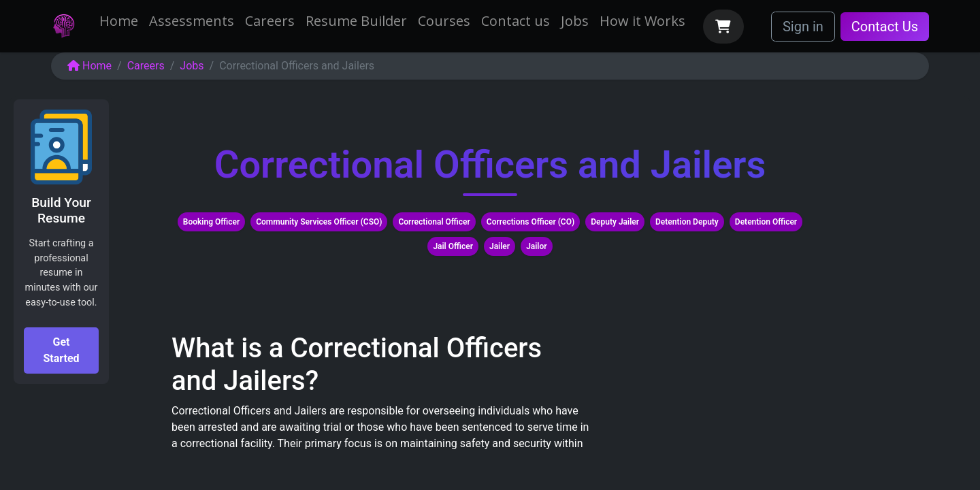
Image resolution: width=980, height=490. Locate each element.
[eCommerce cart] (723, 27)
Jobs (192, 66)
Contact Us (885, 27)
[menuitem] (119, 21)
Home (89, 66)
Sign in (803, 27)
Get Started (61, 350)
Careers (146, 66)
